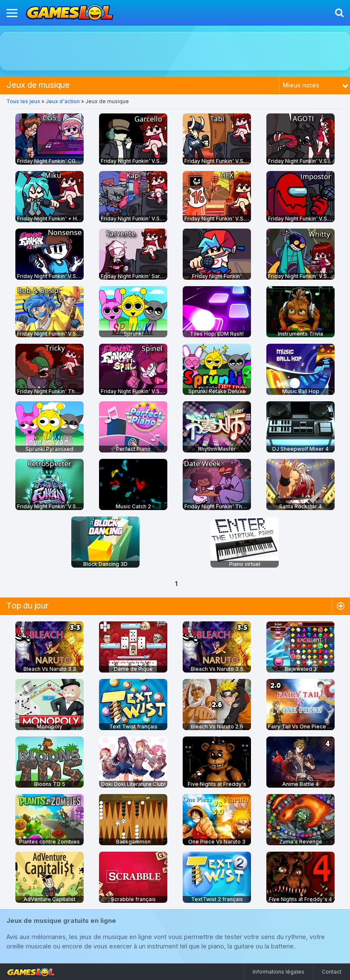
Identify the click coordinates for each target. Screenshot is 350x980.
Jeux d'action (63, 101)
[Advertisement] (175, 51)
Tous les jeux (23, 101)
